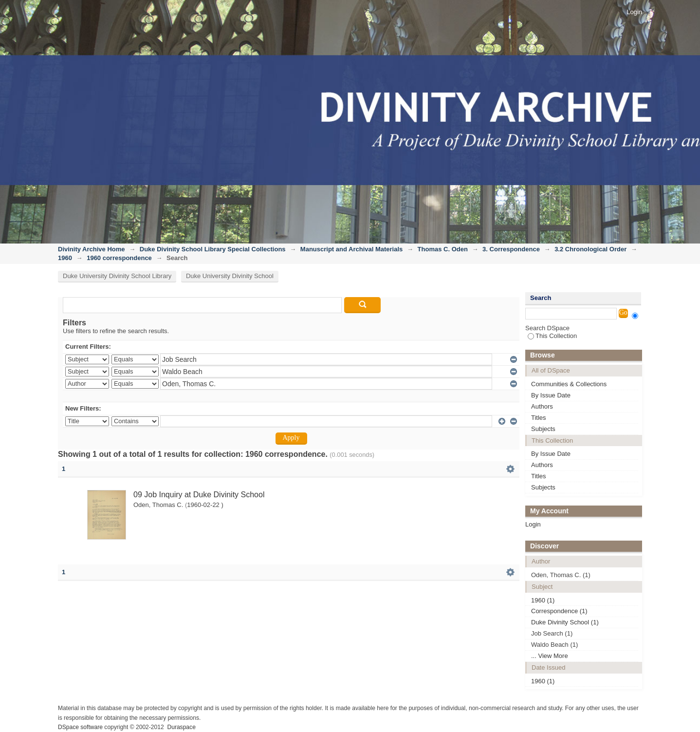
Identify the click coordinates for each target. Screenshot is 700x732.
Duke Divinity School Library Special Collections (213, 249)
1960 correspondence (119, 258)
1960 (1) (543, 600)
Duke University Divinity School (230, 276)
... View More (550, 656)
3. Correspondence (511, 249)
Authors (542, 406)
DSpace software (80, 727)
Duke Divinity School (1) (565, 622)
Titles (539, 418)
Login (634, 12)
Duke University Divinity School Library (117, 276)
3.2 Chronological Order (590, 249)
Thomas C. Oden (443, 249)
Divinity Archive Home (92, 249)
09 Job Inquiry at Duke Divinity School (199, 495)
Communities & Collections (569, 384)
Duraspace (181, 727)
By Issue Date (551, 395)
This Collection (552, 336)
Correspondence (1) (559, 611)
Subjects (543, 429)
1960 (65, 258)
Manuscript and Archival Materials (351, 249)
